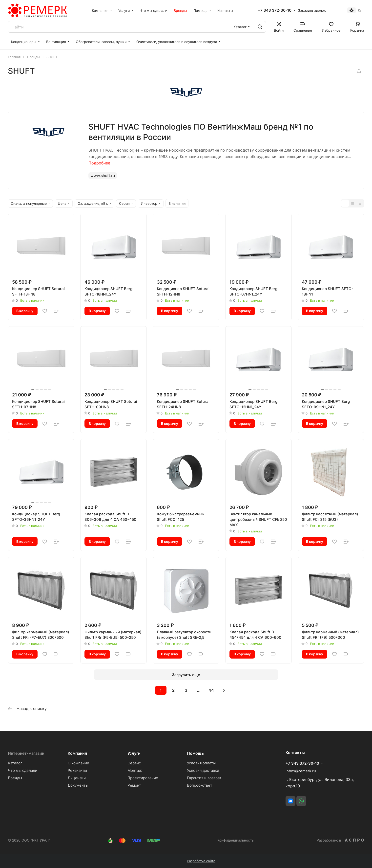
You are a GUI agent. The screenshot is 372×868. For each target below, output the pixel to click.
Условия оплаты (201, 763)
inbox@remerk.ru (301, 771)
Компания (77, 753)
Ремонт (134, 785)
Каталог (15, 763)
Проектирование (143, 778)
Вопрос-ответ (200, 785)
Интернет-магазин (26, 753)
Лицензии (77, 778)
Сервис (134, 763)
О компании (78, 763)
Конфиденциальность (236, 840)
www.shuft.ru (103, 176)
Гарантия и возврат (204, 778)
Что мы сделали (23, 770)
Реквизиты (77, 770)
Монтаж (135, 770)
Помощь (195, 753)
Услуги (134, 753)
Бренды (15, 778)
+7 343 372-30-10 (275, 10)
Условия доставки (203, 770)
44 (211, 690)
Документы (78, 785)
